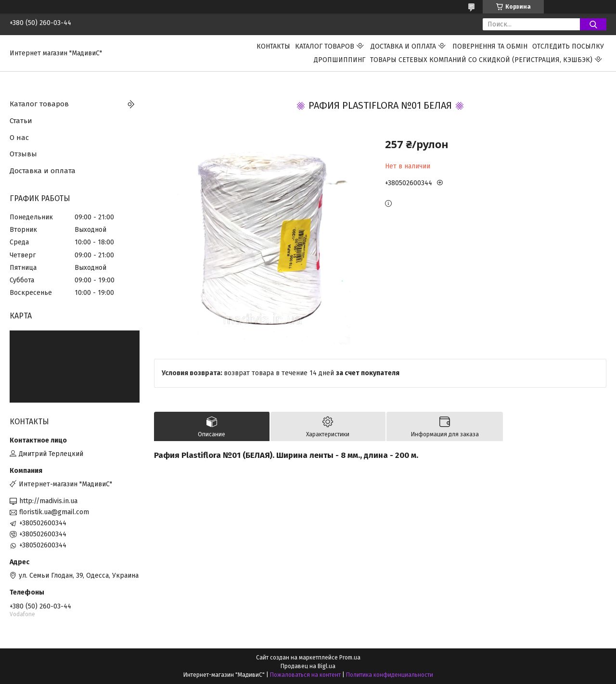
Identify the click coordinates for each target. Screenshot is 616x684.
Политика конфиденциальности (390, 675)
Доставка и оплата (403, 46)
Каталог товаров (325, 46)
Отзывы (23, 154)
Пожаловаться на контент (305, 675)
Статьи (21, 121)
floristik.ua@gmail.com (54, 512)
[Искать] (593, 24)
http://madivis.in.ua (48, 501)
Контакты (273, 46)
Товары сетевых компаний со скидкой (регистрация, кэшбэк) (481, 60)
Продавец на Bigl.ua (308, 666)
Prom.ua (350, 658)
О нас (19, 138)
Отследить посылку (568, 46)
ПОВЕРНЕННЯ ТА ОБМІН (490, 46)
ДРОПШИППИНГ (340, 60)
